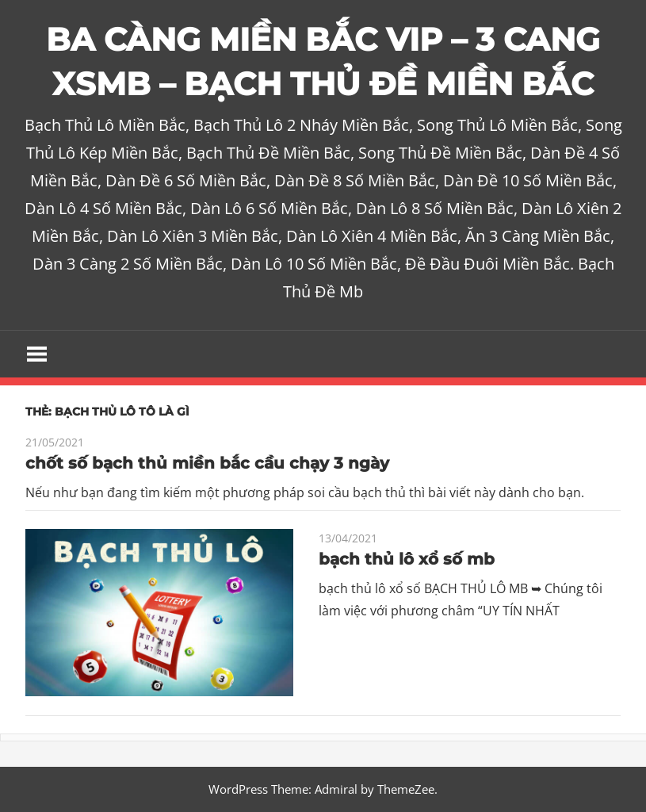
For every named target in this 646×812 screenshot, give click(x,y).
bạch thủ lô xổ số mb (407, 559)
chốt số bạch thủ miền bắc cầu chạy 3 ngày (207, 463)
